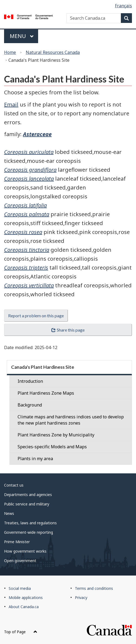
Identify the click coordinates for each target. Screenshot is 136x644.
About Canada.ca (24, 607)
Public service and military (27, 504)
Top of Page (21, 632)
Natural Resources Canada (53, 52)
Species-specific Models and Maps (52, 447)
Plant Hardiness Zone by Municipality (56, 435)
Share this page (68, 330)
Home (10, 52)
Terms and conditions (94, 588)
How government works (25, 551)
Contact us (14, 485)
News (9, 513)
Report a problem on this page (36, 316)
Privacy (81, 597)
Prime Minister (17, 542)
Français (123, 6)
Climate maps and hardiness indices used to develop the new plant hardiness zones (71, 420)
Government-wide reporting (29, 532)
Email (11, 104)
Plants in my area (35, 459)
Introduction (30, 381)
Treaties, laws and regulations (30, 523)
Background (30, 405)
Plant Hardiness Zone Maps (46, 393)
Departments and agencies (28, 495)
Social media (20, 588)
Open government (20, 561)
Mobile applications (26, 597)
